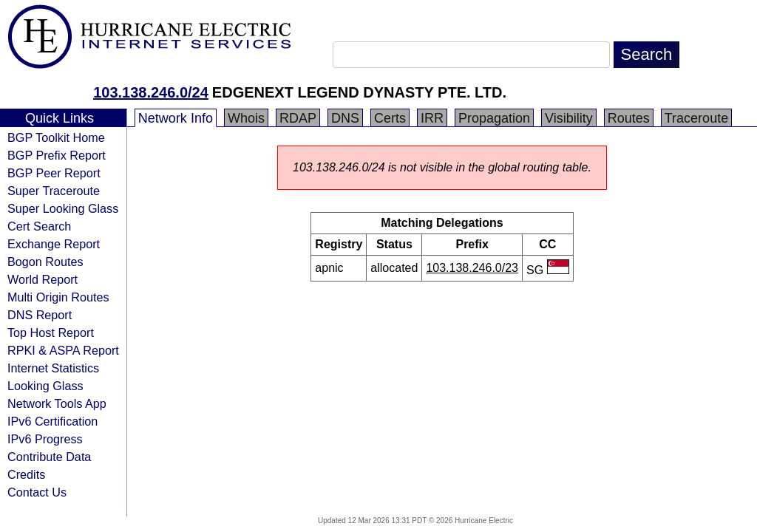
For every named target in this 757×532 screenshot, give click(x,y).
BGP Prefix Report (57, 155)
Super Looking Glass (63, 208)
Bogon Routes (45, 262)
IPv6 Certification (52, 421)
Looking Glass (45, 386)
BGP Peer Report (54, 173)
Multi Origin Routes (58, 297)
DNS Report (40, 315)
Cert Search (39, 226)
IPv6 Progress (45, 439)
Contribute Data (49, 457)
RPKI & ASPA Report (63, 350)
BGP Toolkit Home (56, 137)
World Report (43, 279)
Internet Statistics (53, 368)
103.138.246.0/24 (151, 92)
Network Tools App (57, 403)
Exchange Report (54, 244)
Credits (26, 474)
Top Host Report (51, 332)
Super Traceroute (54, 191)
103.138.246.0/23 (472, 268)
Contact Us (37, 492)
